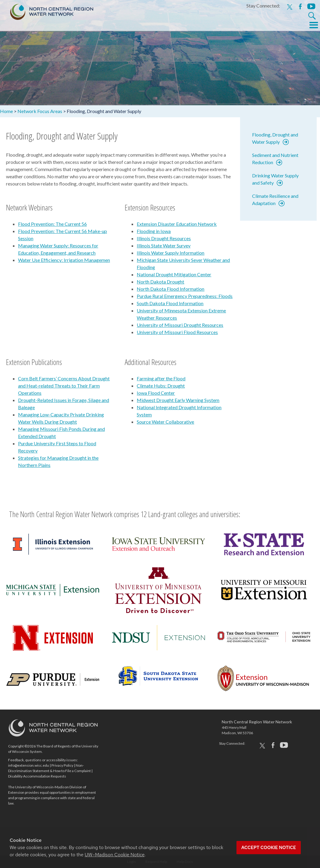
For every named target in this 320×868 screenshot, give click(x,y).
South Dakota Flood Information (170, 303)
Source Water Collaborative (165, 422)
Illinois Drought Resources (164, 238)
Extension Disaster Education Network (177, 224)
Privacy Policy (62, 765)
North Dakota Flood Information (171, 289)
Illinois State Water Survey (164, 245)
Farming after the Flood (161, 378)
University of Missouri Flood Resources (177, 332)
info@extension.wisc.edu (29, 765)
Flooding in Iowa (154, 231)
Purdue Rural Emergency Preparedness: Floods (185, 296)
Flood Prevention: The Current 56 (52, 224)
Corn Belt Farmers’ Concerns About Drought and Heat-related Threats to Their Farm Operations (64, 386)
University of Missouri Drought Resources (180, 325)
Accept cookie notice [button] (269, 848)
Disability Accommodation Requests (37, 776)
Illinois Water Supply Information (171, 253)
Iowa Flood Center (156, 393)
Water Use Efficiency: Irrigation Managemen (64, 260)
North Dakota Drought (160, 282)
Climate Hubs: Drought (161, 386)
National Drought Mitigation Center (174, 274)
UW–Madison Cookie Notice (115, 855)
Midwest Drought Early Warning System (178, 400)
